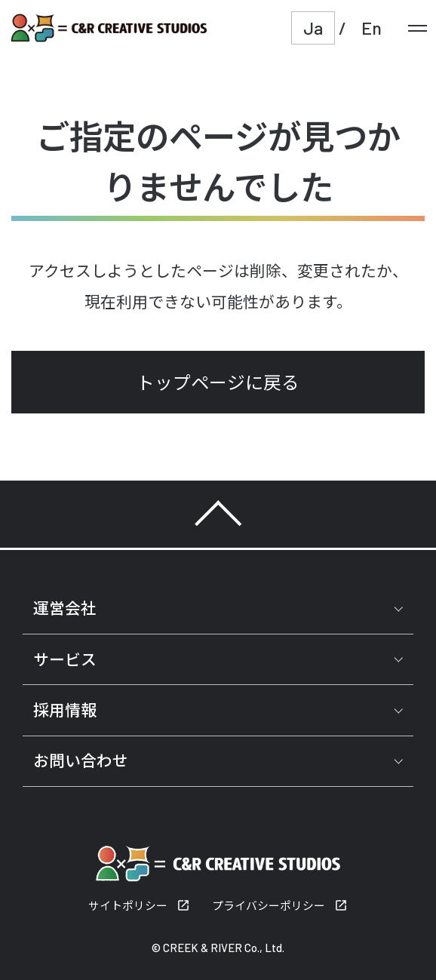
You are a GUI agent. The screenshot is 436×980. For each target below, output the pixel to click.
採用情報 (65, 710)
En (372, 28)
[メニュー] (417, 28)
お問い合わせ (81, 760)
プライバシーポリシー (269, 905)
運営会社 (65, 608)
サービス (65, 659)
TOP (218, 514)
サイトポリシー (128, 905)
